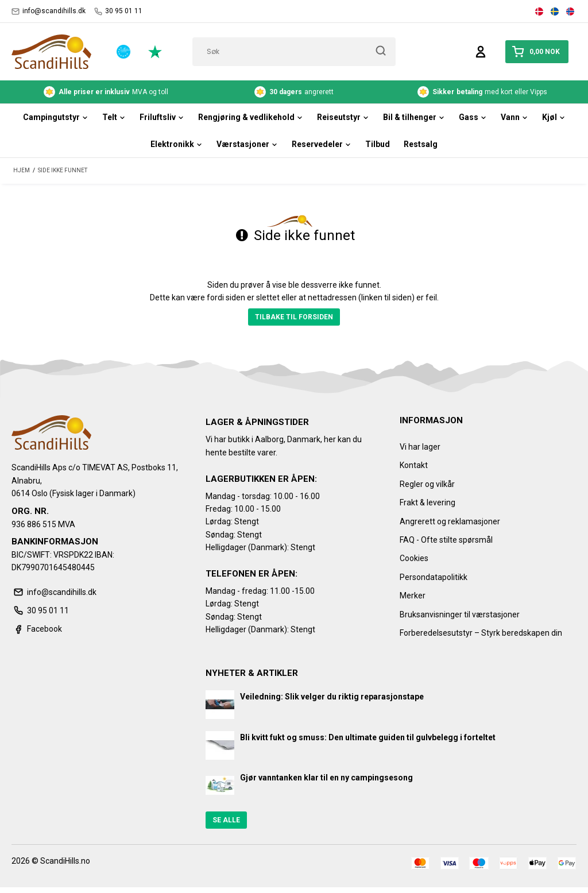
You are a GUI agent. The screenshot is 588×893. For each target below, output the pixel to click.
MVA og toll (106, 92)
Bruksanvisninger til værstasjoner (460, 614)
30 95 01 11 (118, 11)
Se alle (226, 820)
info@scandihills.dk (49, 11)
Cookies (414, 558)
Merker (413, 596)
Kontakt (414, 465)
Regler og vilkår (427, 484)
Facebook (37, 629)
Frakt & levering (428, 502)
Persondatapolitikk (434, 577)
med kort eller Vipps (482, 92)
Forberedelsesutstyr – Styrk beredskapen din (481, 633)
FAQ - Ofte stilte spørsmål (446, 540)
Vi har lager (420, 447)
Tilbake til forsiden (294, 317)
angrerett (294, 92)
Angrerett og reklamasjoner (450, 521)
